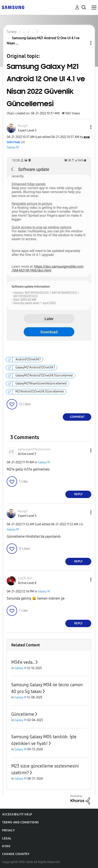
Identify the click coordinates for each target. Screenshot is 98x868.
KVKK (6, 846)
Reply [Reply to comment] (78, 494)
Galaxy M (13, 147)
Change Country (16, 854)
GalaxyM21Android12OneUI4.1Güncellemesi (44, 376)
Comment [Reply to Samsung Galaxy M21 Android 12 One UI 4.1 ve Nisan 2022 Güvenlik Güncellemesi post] (77, 417)
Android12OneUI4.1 (28, 359)
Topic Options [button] (84, 43)
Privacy (8, 830)
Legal (7, 838)
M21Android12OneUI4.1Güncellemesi (40, 392)
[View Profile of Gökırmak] (13, 142)
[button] (84, 127)
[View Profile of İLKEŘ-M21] (25, 578)
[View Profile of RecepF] (23, 126)
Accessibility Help (17, 814)
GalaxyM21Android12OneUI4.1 (35, 367)
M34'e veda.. (23, 662)
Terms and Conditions (21, 822)
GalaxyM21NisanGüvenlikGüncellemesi (41, 384)
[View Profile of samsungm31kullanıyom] (34, 449)
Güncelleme (23, 714)
